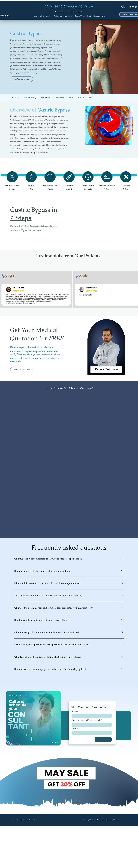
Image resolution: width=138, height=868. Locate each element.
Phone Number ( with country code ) (87, 720)
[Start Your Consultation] (22, 79)
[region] (106, 349)
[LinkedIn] (130, 7)
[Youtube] (133, 7)
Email (74, 728)
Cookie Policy (22, 820)
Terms (14, 820)
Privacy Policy (34, 820)
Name (74, 711)
